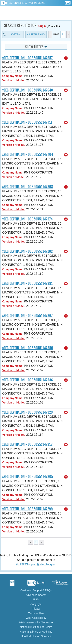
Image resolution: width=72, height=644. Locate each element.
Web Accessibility (36, 618)
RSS (36, 599)
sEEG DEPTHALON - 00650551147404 (28, 155)
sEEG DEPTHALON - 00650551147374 (27, 219)
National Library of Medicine (27, 3)
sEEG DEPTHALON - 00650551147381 (27, 284)
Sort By (15, 34)
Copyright (36, 604)
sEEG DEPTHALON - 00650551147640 (28, 90)
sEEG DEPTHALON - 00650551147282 (27, 251)
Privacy (36, 609)
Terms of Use (36, 613)
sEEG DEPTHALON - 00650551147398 (28, 187)
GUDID (36, 13)
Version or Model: (14, 80)
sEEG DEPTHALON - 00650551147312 (27, 444)
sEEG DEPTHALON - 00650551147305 (28, 477)
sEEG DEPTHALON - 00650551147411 (27, 122)
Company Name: (13, 76)
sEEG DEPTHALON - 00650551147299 (28, 509)
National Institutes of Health (36, 627)
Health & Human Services (36, 636)
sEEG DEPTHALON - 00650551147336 (28, 380)
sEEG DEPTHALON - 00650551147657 (27, 58)
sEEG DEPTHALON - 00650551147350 (28, 348)
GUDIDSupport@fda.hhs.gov (36, 564)
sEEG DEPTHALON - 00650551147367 (27, 316)
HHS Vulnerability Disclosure (36, 622)
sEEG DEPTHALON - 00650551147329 (28, 412)
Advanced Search (36, 595)
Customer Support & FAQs (36, 590)
